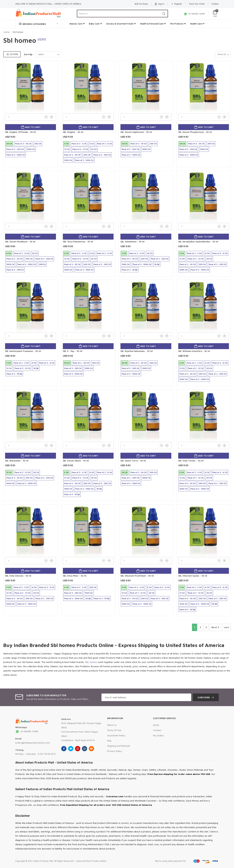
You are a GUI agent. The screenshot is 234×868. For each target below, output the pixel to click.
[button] (38, 24)
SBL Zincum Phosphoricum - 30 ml (195, 132)
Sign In (159, 4)
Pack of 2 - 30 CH (23, 144)
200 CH (38, 144)
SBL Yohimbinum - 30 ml (132, 242)
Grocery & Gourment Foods (121, 24)
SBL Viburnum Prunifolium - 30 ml (137, 576)
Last (226, 627)
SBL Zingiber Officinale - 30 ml (20, 132)
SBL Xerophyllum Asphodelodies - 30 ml (198, 242)
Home (7, 32)
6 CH (92, 144)
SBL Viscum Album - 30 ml (76, 461)
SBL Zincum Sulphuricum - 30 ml (136, 132)
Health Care (197, 24)
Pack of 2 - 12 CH (80, 149)
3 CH (66, 144)
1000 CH (31, 149)
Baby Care (95, 24)
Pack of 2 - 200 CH (15, 149)
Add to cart (32, 127)
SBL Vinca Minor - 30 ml (75, 576)
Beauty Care (77, 24)
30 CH (9, 144)
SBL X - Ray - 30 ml (73, 351)
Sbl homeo (18, 32)
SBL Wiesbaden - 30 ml (17, 461)
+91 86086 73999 (194, 14)
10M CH (42, 264)
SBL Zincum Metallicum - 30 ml (20, 242)
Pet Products (178, 24)
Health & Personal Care (153, 24)
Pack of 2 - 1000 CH (16, 155)
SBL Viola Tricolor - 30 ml (191, 461)
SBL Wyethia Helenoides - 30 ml (137, 351)
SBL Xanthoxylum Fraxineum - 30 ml (23, 351)
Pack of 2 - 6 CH (104, 144)
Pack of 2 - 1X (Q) (130, 270)
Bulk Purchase (141, 4)
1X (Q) (157, 264)
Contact (215, 4)
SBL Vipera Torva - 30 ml (133, 461)
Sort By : (29, 54)
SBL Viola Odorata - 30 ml (18, 576)
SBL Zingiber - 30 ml (73, 132)
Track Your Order (197, 4)
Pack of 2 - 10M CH (15, 270)
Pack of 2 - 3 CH (79, 144)
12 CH (67, 149)
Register (176, 4)
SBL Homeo (91, 662)
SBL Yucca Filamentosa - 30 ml (78, 242)
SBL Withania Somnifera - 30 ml (194, 351)
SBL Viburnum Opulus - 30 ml (193, 576)
